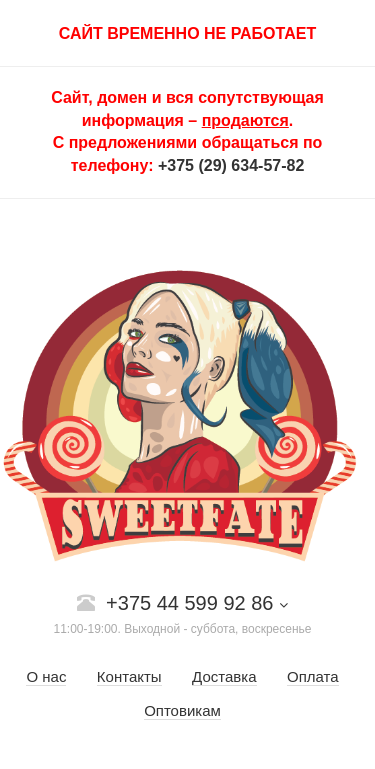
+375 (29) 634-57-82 (231, 165)
